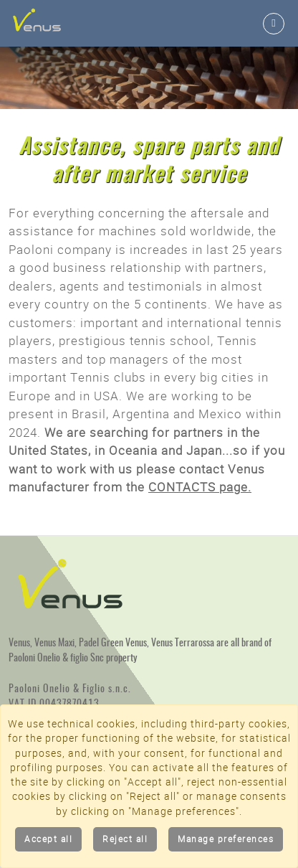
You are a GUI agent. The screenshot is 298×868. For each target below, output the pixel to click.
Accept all (48, 839)
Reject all (125, 839)
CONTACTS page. (200, 487)
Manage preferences (226, 839)
